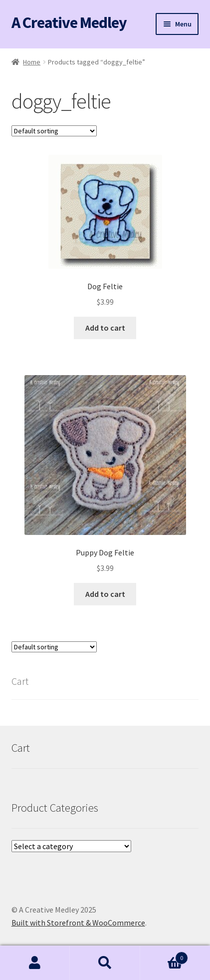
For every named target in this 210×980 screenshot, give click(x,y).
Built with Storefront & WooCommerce (78, 923)
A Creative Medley (69, 22)
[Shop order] (54, 131)
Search (105, 963)
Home (32, 62)
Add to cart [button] (105, 328)
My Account (35, 963)
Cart (164, 956)
